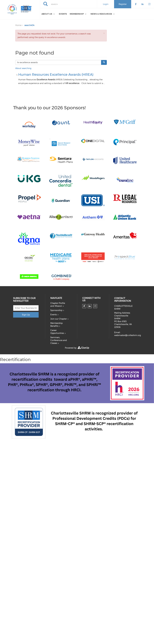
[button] (104, 33)
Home (18, 25)
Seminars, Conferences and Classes (59, 340)
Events (63, 14)
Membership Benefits (56, 325)
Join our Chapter (59, 319)
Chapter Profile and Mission (58, 305)
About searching (23, 68)
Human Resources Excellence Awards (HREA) (56, 74)
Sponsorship (56, 310)
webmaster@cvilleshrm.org (128, 335)
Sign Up (26, 315)
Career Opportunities (57, 332)
